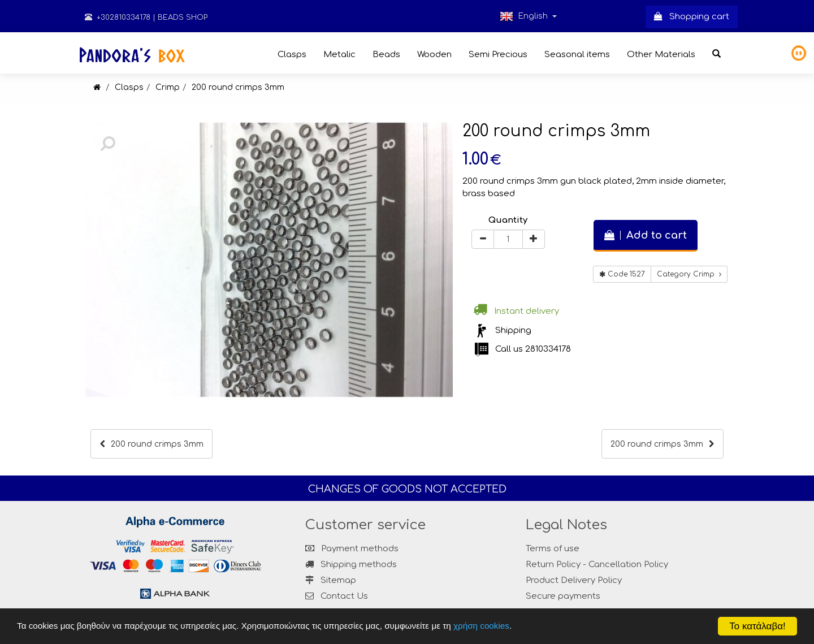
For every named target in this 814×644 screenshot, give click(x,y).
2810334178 (548, 349)
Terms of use (553, 549)
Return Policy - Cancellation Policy (597, 565)
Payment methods (352, 549)
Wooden (434, 55)
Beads (386, 55)
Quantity (508, 220)
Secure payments (563, 596)
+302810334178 (118, 18)
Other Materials (661, 55)
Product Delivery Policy (574, 580)
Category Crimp (689, 274)
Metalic (339, 55)
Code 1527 (622, 274)
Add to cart (646, 235)
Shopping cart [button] (692, 17)
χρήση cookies (482, 626)
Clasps (292, 55)
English (528, 16)
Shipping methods (351, 565)
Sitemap (331, 580)
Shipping (513, 330)
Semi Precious (498, 55)
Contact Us (344, 596)
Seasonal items (577, 55)
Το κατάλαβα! (757, 626)
